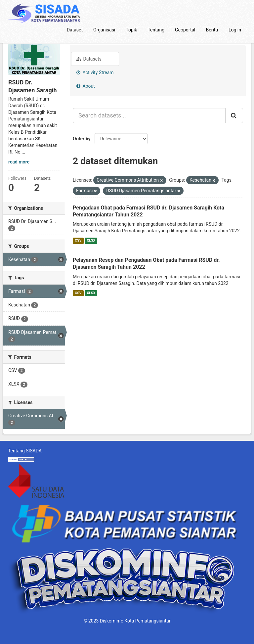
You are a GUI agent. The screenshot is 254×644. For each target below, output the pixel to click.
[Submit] (234, 115)
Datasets (89, 59)
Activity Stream (95, 72)
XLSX (91, 240)
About (86, 86)
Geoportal (185, 30)
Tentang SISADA (25, 451)
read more (19, 162)
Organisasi (104, 30)
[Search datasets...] (149, 115)
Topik (131, 30)
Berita (212, 30)
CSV (78, 240)
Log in (235, 30)
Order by (82, 139)
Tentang (156, 30)
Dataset (75, 30)
